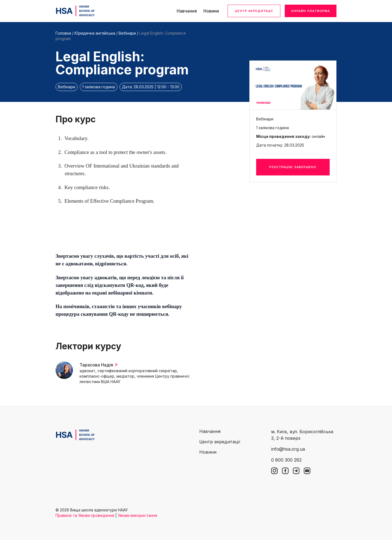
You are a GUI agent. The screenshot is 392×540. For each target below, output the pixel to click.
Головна (63, 33)
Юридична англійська (95, 33)
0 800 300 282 (286, 460)
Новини (211, 11)
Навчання (187, 11)
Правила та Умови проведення (85, 515)
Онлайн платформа (311, 11)
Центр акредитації (254, 11)
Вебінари (127, 33)
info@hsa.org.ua (288, 449)
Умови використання (137, 515)
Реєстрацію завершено (293, 167)
